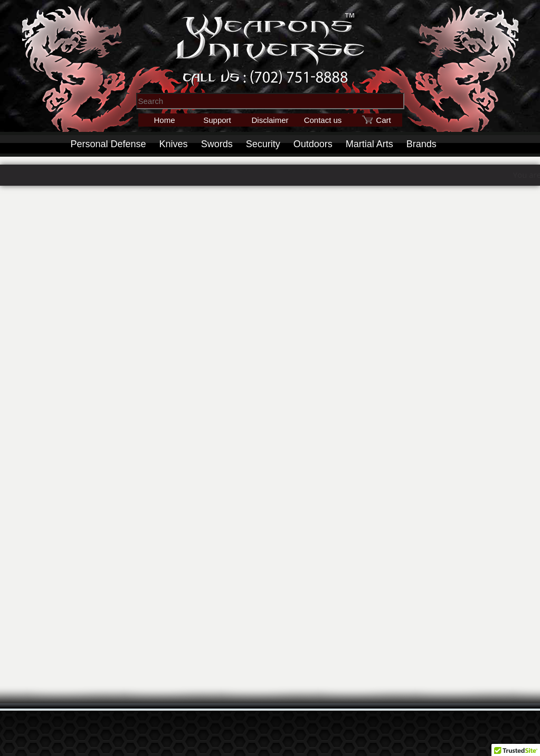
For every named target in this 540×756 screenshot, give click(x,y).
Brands (421, 144)
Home (164, 120)
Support (217, 120)
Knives (174, 144)
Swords (217, 144)
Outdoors (313, 144)
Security (263, 144)
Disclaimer (270, 120)
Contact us (323, 120)
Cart (383, 120)
